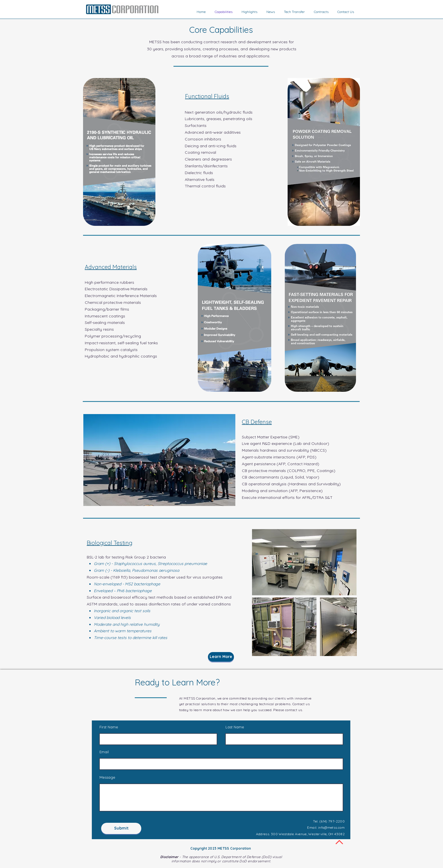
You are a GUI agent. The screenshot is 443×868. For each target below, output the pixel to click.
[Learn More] (221, 657)
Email (104, 752)
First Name (109, 727)
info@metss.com (331, 827)
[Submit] (121, 828)
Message (107, 777)
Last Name (235, 727)
